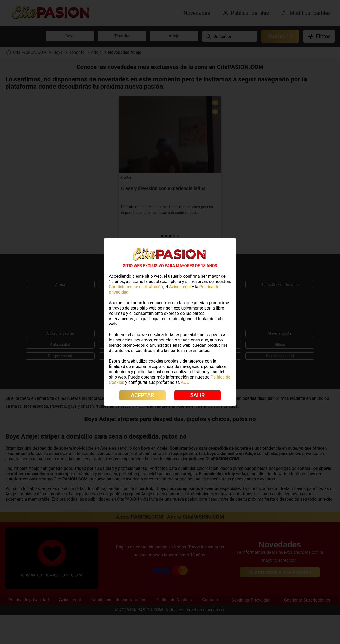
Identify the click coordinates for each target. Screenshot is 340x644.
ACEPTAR (143, 395)
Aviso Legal (180, 287)
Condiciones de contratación (136, 287)
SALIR (197, 395)
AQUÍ (186, 382)
